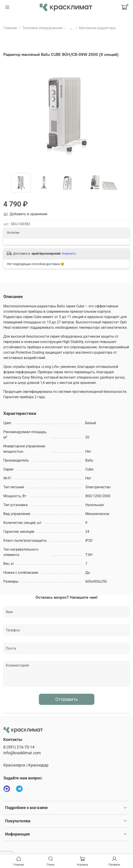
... (71, 28)
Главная (10, 28)
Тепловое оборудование (43, 28)
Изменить (69, 254)
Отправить (67, 699)
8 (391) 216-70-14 (19, 747)
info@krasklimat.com (22, 753)
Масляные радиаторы (97, 28)
